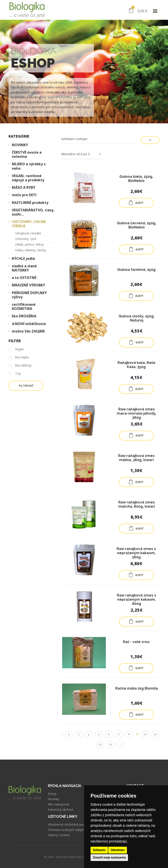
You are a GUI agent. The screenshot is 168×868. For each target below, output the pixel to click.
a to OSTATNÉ (24, 278)
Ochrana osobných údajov (66, 830)
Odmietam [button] (118, 850)
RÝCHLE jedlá (23, 259)
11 (155, 734)
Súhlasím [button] (99, 850)
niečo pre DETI (24, 195)
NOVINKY (20, 145)
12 (100, 744)
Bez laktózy (20, 366)
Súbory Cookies (59, 835)
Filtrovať (26, 386)
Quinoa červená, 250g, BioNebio (136, 225)
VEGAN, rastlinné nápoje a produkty (28, 178)
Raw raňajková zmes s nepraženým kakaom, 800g (136, 599)
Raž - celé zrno (136, 642)
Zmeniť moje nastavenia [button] (109, 857)
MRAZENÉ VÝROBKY (28, 285)
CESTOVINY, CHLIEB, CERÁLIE (29, 224)
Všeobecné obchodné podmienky (71, 825)
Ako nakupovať (59, 804)
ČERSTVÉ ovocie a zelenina (27, 155)
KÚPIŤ (136, 203)
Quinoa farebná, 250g (136, 270)
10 (145, 734)
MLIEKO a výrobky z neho (29, 166)
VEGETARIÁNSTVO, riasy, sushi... (33, 212)
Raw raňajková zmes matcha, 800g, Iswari (137, 504)
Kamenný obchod (60, 810)
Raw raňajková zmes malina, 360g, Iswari (136, 458)
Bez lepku (19, 357)
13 (110, 744)
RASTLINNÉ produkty (30, 203)
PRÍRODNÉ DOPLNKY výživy (29, 295)
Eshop (52, 794)
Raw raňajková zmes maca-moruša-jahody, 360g (136, 413)
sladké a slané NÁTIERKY (24, 268)
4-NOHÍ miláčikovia (29, 324)
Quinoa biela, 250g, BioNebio (136, 179)
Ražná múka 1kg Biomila (137, 688)
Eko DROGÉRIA (24, 316)
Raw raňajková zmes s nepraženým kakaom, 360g (136, 553)
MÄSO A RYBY (24, 188)
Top (15, 374)
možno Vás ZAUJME (28, 331)
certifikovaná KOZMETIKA (24, 307)
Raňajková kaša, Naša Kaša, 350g (136, 365)
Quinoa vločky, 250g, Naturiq (136, 318)
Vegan (16, 349)
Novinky (54, 799)
